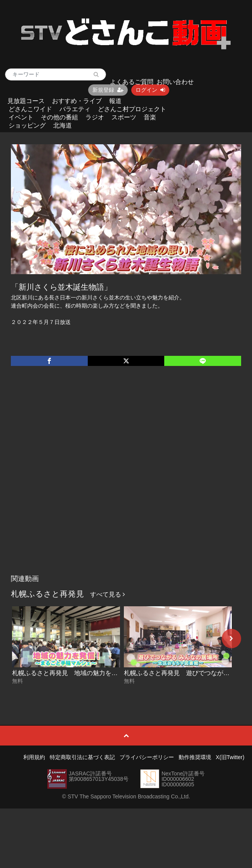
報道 (115, 101)
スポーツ (124, 117)
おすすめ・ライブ (77, 101)
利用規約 (34, 757)
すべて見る (108, 594)
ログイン (150, 90)
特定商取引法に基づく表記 (82, 757)
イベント (21, 117)
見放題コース (26, 101)
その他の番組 (59, 117)
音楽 (150, 117)
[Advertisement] (89, 478)
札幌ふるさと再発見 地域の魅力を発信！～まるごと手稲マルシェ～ (108, 673)
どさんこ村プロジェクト (132, 109)
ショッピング (27, 125)
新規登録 (108, 90)
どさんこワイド (30, 109)
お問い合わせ (175, 82)
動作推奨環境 (195, 757)
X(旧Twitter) (230, 757)
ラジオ (95, 117)
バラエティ (75, 109)
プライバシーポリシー (147, 757)
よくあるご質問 (132, 82)
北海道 (63, 125)
